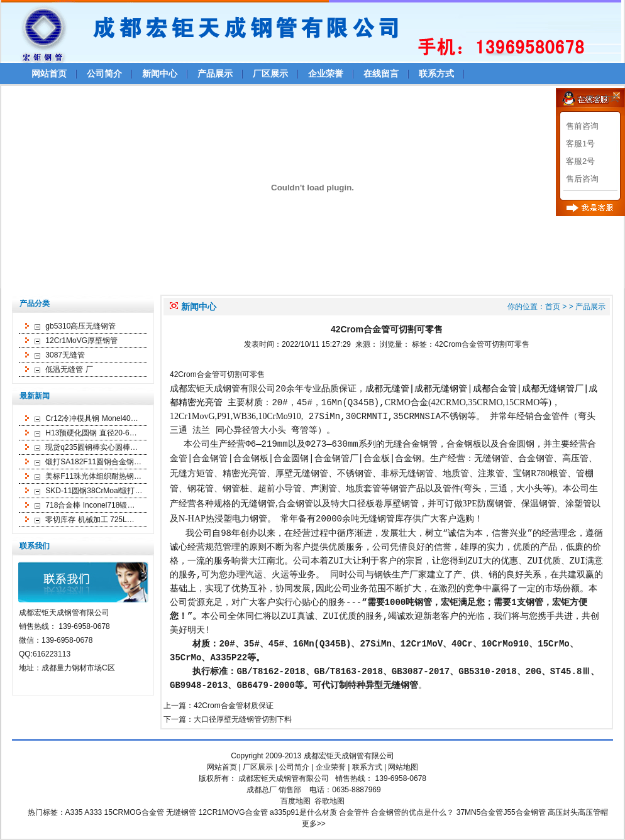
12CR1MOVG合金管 (233, 814)
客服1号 (580, 144)
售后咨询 (582, 179)
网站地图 (403, 768)
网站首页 (49, 74)
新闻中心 (160, 74)
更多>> (314, 825)
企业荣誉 (326, 74)
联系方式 (436, 74)
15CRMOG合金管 (134, 814)
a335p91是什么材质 (303, 814)
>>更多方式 (598, 98)
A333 (93, 814)
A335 (74, 814)
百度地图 (296, 802)
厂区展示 (270, 74)
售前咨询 (582, 126)
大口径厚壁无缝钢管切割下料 (243, 721)
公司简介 (104, 74)
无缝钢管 (377, 519)
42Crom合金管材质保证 (234, 707)
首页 (553, 307)
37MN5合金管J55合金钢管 (501, 814)
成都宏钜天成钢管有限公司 (349, 757)
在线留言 (381, 74)
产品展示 (215, 74)
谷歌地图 (329, 802)
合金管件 (354, 814)
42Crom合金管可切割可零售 (482, 344)
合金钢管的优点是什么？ (412, 814)
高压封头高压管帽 (578, 814)
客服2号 (580, 161)
